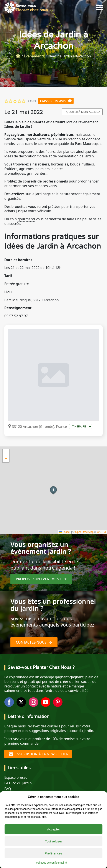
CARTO (101, 532)
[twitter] (21, 702)
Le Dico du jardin (18, 783)
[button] (53, 490)
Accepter (53, 829)
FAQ (8, 789)
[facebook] (9, 702)
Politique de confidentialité (51, 863)
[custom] (58, 702)
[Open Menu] (99, 8)
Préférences (53, 853)
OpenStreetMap (84, 532)
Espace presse (16, 778)
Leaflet (65, 532)
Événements (34, 56)
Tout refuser (53, 841)
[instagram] (33, 702)
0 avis (31, 101)
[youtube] (46, 702)
